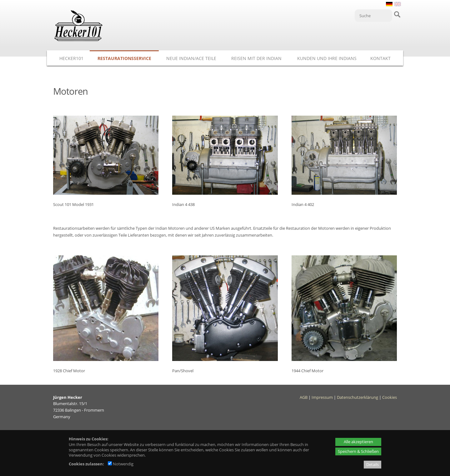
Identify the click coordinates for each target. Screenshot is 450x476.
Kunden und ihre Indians (327, 58)
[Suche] (373, 16)
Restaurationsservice (124, 58)
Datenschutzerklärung (357, 397)
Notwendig (121, 464)
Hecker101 (71, 58)
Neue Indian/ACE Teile (191, 58)
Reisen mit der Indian (256, 58)
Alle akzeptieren (358, 442)
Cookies (390, 397)
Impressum (322, 397)
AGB (304, 397)
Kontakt (380, 58)
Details (372, 464)
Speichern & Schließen (358, 451)
